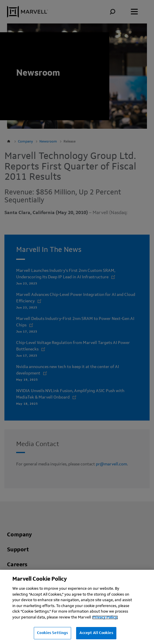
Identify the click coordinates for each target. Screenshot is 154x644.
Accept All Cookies (96, 633)
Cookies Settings (52, 633)
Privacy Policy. (105, 617)
